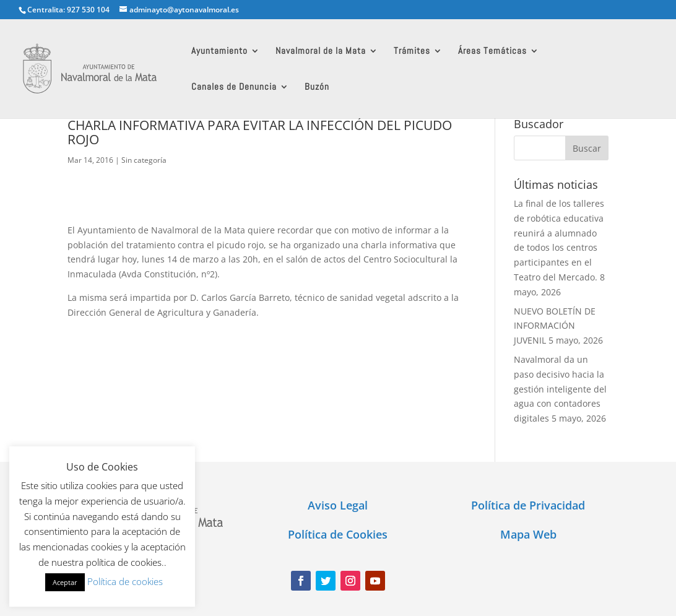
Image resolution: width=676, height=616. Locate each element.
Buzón (317, 87)
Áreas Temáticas (492, 51)
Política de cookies (125, 581)
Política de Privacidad (528, 505)
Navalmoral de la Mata (321, 51)
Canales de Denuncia (234, 87)
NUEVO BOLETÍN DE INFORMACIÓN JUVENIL (555, 326)
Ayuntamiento (219, 51)
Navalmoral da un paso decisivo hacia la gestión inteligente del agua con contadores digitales (560, 389)
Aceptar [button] (65, 582)
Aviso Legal (338, 505)
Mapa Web (528, 534)
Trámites (412, 51)
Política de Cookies (338, 534)
